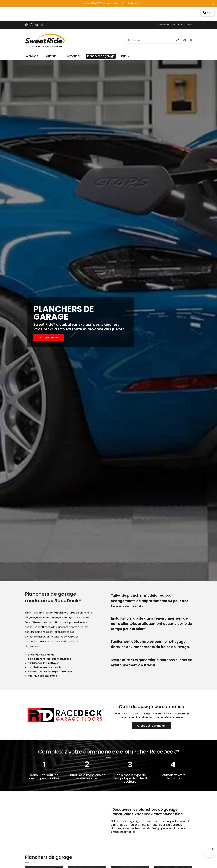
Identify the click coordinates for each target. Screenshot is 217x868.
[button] (49, 324)
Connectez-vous (166, 11)
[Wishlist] (186, 26)
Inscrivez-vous (185, 11)
